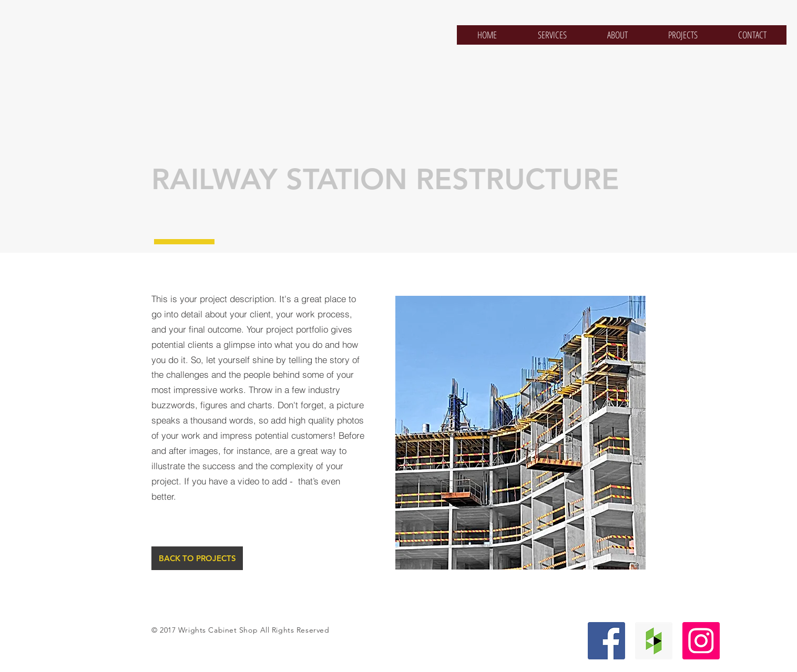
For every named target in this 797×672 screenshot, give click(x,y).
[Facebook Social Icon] (606, 641)
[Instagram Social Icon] (701, 641)
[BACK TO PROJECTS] (197, 558)
